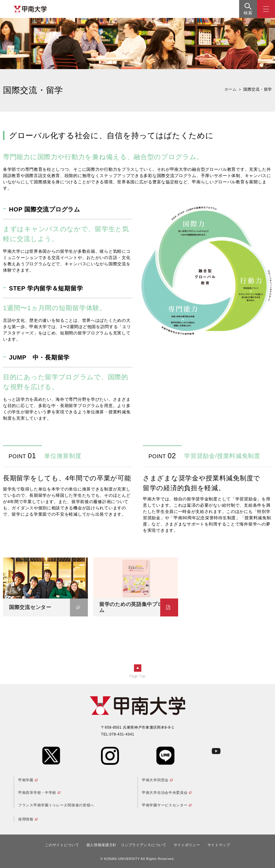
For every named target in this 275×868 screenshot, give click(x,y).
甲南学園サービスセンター (165, 805)
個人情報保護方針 (102, 845)
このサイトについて (62, 845)
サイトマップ (219, 845)
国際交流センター (30, 607)
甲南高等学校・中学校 (37, 793)
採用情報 (26, 819)
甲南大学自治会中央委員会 (165, 793)
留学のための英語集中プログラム (136, 607)
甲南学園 (26, 780)
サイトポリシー (187, 845)
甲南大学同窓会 (155, 780)
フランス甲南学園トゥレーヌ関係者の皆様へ (56, 805)
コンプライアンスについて (143, 845)
